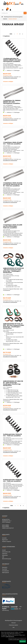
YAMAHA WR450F (13, 19)
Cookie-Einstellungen (14, 639)
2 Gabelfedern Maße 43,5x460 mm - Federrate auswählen (13, 143)
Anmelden (4, 538)
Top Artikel (5, 569)
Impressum (5, 554)
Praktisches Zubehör (13, 625)
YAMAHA (5, 19)
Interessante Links (6, 552)
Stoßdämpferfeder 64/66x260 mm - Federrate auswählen (12, 480)
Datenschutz (5, 555)
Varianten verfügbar (8, 81)
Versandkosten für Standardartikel (10, 78)
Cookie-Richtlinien (10, 636)
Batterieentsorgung (7, 559)
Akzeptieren (23, 641)
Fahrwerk (13, 623)
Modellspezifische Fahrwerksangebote (13, 17)
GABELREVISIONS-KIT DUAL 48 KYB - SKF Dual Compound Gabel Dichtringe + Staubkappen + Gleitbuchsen (14, 326)
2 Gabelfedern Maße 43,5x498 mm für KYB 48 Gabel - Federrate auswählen (13, 226)
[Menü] (3, 10)
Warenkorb (5, 567)
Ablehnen (23, 639)
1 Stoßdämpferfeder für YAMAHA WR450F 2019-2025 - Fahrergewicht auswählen (12, 60)
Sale (14, 627)
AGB (3, 557)
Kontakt (4, 550)
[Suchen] (25, 13)
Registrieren (5, 540)
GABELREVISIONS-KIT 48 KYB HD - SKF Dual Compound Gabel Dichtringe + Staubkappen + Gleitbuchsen (13, 270)
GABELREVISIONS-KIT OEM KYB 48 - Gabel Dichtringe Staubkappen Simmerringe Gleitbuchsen (13, 383)
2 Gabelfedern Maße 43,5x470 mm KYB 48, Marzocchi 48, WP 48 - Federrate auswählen (13, 184)
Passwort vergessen (7, 541)
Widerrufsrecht (6, 573)
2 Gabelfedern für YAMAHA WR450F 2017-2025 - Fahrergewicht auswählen (12, 102)
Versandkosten (5, 571)
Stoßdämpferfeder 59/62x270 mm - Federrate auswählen (12, 435)
